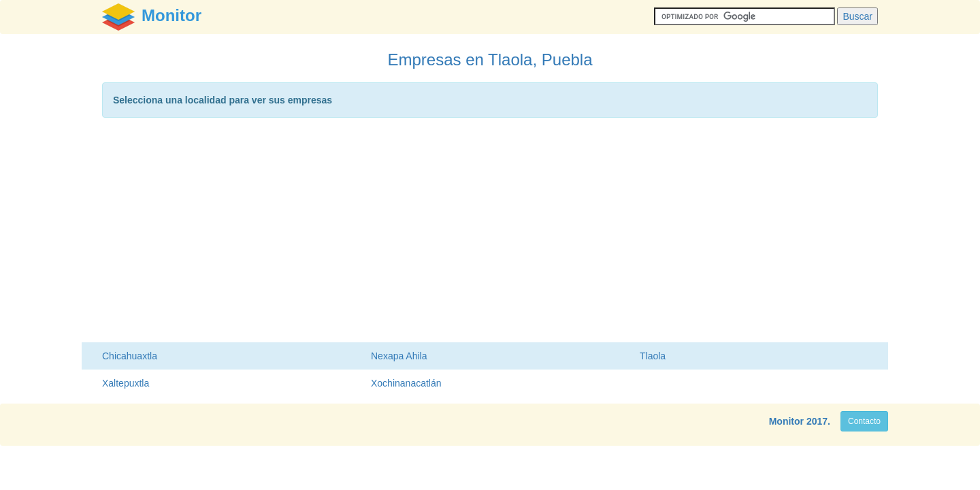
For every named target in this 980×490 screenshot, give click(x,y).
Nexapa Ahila (399, 356)
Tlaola (653, 356)
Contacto (864, 421)
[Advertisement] (490, 233)
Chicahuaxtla (130, 356)
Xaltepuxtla (126, 383)
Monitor (786, 421)
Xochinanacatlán (406, 383)
